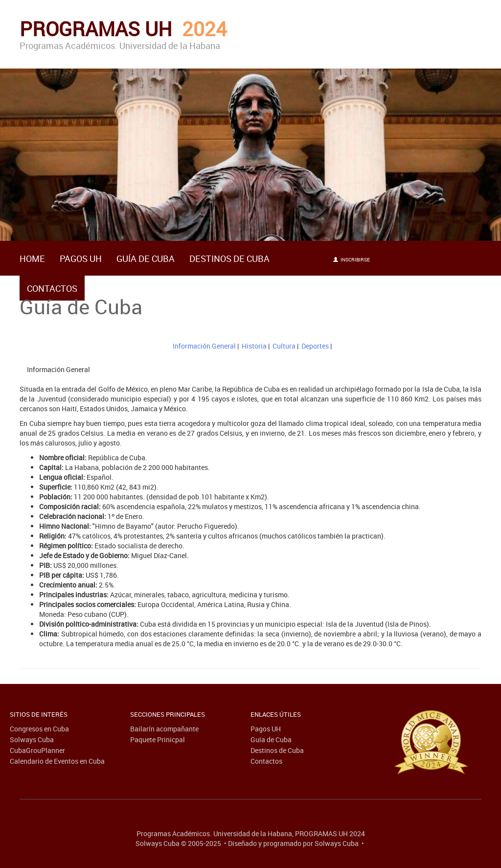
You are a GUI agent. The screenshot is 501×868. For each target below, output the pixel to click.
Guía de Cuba (146, 258)
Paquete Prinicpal (158, 739)
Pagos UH (81, 258)
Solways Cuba (32, 739)
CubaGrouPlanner (37, 750)
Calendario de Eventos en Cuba (57, 761)
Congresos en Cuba (39, 729)
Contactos (52, 288)
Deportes (315, 346)
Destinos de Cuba (229, 258)
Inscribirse (352, 259)
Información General (204, 346)
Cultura (284, 346)
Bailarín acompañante (164, 729)
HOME (32, 258)
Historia (254, 346)
